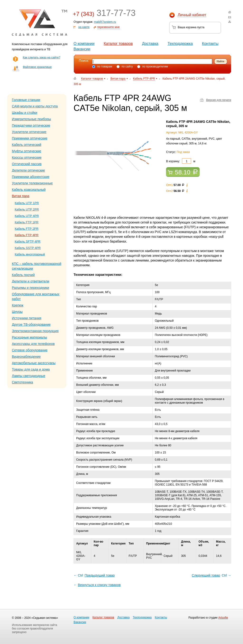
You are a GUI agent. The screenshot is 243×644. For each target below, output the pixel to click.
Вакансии (82, 49)
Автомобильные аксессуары (34, 363)
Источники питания (27, 318)
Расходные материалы (29, 337)
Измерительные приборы (31, 119)
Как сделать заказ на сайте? (42, 57)
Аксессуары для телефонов (33, 344)
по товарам (102, 67)
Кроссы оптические (27, 157)
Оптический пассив (27, 164)
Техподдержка (180, 44)
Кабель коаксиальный (29, 190)
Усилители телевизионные (32, 183)
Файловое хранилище (37, 67)
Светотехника (22, 382)
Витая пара (21, 196)
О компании (84, 44)
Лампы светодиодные (29, 376)
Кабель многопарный (30, 254)
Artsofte (223, 618)
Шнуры (17, 312)
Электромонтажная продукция (35, 331)
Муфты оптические (27, 151)
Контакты (210, 44)
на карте (84, 27)
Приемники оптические (30, 138)
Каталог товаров (118, 44)
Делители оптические (28, 170)
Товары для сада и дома (31, 369)
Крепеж (18, 305)
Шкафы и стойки (25, 113)
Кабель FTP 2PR (27, 229)
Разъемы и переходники (30, 288)
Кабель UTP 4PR (27, 216)
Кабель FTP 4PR (27, 235)
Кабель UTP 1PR (27, 203)
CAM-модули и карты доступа (35, 106)
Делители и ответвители (31, 281)
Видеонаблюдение (26, 357)
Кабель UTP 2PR (27, 209)
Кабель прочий (23, 275)
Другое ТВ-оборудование (31, 324)
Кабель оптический (27, 145)
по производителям (153, 67)
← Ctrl (94, 575)
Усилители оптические (29, 132)
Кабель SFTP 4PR (28, 241)
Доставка (150, 44)
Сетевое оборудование (30, 350)
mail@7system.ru (105, 22)
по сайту (125, 67)
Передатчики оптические (31, 125)
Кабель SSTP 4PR (28, 248)
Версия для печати (219, 100)
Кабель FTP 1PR (27, 222)
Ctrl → (211, 575)
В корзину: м (181, 161)
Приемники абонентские (31, 177)
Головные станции (26, 100)
